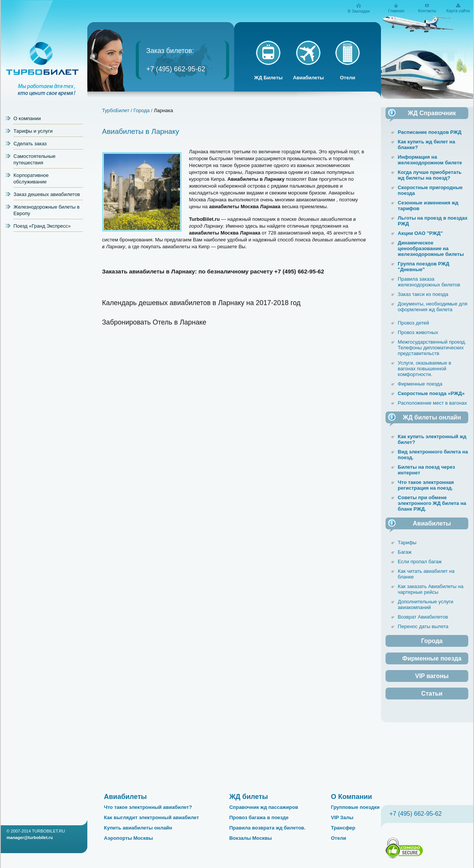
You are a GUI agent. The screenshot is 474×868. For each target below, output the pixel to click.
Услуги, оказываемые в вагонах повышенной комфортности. (424, 369)
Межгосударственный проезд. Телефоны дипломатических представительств (432, 348)
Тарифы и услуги (33, 131)
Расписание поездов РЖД (430, 132)
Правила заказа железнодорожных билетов (429, 282)
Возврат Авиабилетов (423, 617)
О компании (27, 118)
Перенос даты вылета (423, 626)
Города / (144, 110)
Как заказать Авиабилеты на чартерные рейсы (431, 589)
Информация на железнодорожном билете (430, 160)
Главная (396, 11)
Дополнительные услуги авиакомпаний (425, 604)
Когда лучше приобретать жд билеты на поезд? (430, 175)
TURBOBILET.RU (49, 831)
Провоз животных (418, 332)
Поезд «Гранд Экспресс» (42, 226)
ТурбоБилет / (117, 110)
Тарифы (407, 542)
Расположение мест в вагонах (432, 403)
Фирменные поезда (420, 384)
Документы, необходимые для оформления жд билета (432, 307)
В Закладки (359, 11)
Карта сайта (458, 11)
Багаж (405, 552)
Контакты (427, 11)
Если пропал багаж (420, 562)
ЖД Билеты (269, 78)
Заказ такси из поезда (423, 294)
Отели (347, 78)
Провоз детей (413, 323)
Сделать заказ (30, 144)
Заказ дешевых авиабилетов (47, 194)
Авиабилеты (308, 78)
